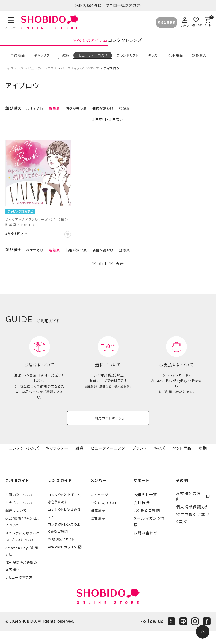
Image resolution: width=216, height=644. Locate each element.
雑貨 (65, 57)
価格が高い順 (103, 112)
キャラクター (43, 57)
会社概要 (141, 516)
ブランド (141, 460)
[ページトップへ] (203, 632)
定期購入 (199, 57)
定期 (203, 460)
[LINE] (183, 635)
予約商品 (17, 57)
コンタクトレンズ (167, 43)
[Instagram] (195, 635)
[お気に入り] (196, 21)
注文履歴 (98, 532)
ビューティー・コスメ (42, 72)
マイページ (99, 508)
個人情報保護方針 (191, 516)
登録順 (125, 112)
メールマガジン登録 (149, 532)
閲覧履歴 (98, 524)
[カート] (208, 21)
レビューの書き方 (19, 591)
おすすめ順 (35, 112)
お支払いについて (19, 516)
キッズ (152, 57)
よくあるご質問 (145, 524)
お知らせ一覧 (144, 508)
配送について (16, 524)
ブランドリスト (127, 57)
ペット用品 (174, 57)
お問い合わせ (144, 539)
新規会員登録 (167, 23)
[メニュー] (11, 22)
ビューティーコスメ (93, 57)
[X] (171, 635)
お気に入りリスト (104, 516)
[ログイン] (185, 21)
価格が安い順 (76, 112)
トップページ (15, 72)
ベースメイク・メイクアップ (80, 72)
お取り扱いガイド (62, 552)
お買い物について (19, 508)
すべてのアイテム (49, 43)
